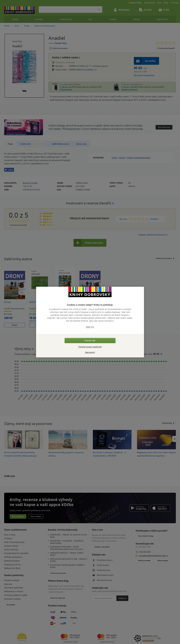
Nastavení (90, 352)
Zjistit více (90, 327)
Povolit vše (90, 341)
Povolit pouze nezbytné (90, 347)
